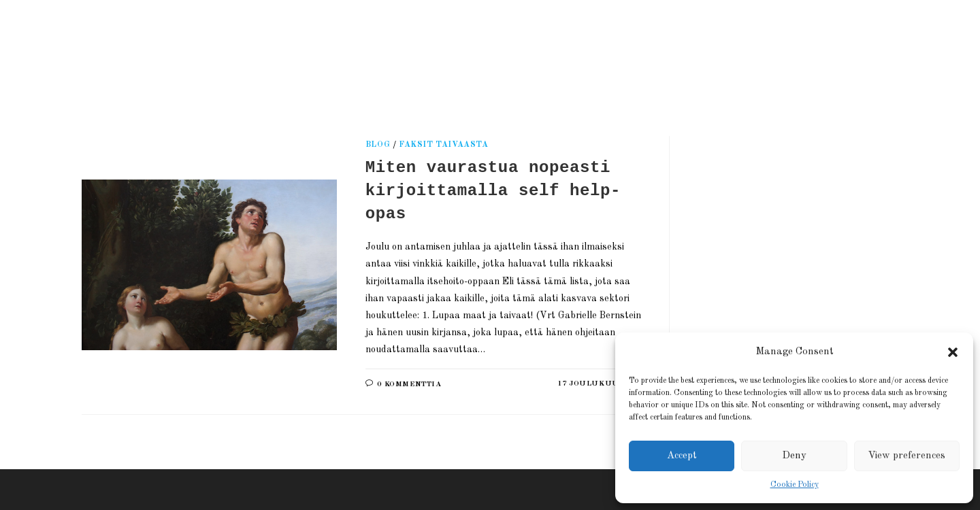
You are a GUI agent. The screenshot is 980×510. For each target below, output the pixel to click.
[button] (953, 352)
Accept (682, 456)
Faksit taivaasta (444, 145)
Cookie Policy (795, 485)
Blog (378, 145)
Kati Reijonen (238, 51)
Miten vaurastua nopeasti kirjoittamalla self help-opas (493, 190)
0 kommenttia (409, 385)
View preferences (906, 456)
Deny (794, 456)
